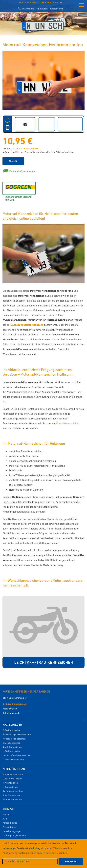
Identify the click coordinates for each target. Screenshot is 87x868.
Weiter (13, 161)
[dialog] (43, 853)
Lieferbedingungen (12, 831)
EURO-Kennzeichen (12, 779)
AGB (5, 819)
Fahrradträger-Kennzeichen (17, 734)
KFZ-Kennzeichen (11, 743)
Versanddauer (10, 827)
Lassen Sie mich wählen (17, 861)
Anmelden (42, 9)
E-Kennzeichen (10, 787)
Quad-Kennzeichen (12, 747)
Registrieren (57, 9)
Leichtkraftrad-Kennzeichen (17, 755)
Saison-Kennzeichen (13, 791)
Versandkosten (10, 823)
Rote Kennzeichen (11, 795)
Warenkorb (26, 9)
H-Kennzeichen (10, 783)
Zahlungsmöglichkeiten (14, 835)
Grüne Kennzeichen (12, 799)
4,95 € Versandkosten (29, 148)
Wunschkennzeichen (67, 423)
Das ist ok (71, 862)
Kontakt (6, 814)
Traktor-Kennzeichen (13, 759)
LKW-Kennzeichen (12, 751)
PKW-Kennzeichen (12, 730)
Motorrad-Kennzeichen (14, 739)
